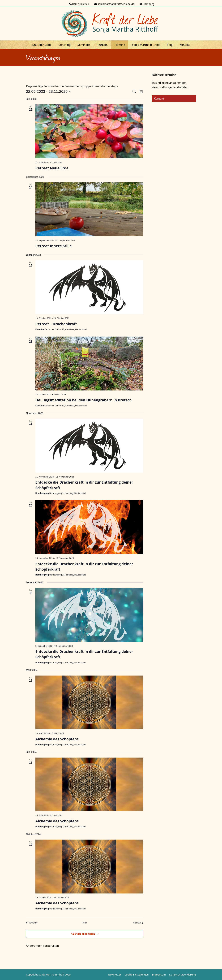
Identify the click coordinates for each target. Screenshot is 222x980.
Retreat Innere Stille (54, 246)
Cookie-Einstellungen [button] (137, 975)
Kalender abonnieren (83, 934)
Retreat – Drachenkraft (56, 324)
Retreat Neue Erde (52, 168)
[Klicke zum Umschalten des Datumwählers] (48, 91)
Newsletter (115, 974)
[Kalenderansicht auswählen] (141, 91)
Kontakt (159, 98)
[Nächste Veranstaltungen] (138, 923)
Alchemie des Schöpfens (57, 739)
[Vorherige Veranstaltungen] (32, 923)
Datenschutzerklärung (183, 974)
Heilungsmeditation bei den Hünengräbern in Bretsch (84, 400)
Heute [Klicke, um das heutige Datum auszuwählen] (85, 923)
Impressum (159, 974)
